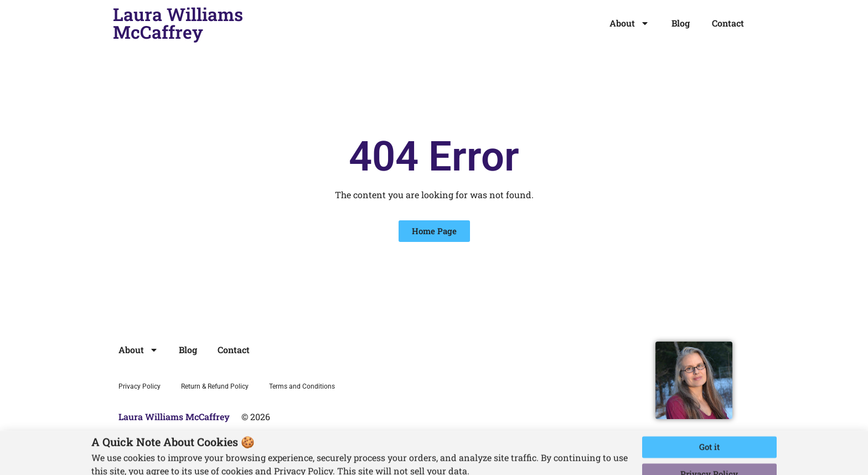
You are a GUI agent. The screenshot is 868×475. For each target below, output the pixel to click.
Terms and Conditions (302, 386)
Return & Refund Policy (215, 386)
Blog (681, 23)
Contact (728, 23)
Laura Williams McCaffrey (178, 23)
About (629, 23)
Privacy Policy (139, 386)
